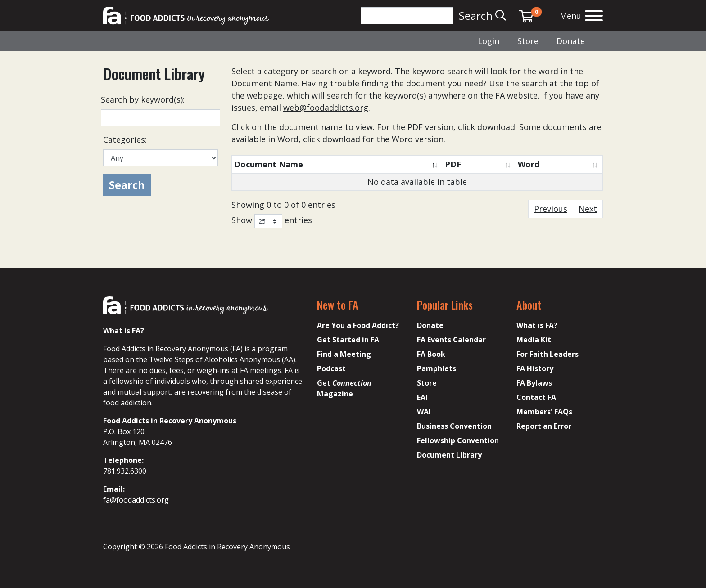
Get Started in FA (348, 340)
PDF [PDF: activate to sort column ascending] (453, 164)
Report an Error (544, 426)
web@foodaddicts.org (326, 108)
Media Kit (534, 340)
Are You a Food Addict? (358, 325)
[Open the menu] (594, 17)
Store (528, 41)
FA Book (431, 354)
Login (489, 41)
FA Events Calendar (451, 340)
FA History (535, 368)
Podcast (331, 368)
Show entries (272, 221)
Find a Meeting (344, 354)
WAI (424, 412)
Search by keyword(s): (143, 99)
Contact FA (536, 397)
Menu (570, 16)
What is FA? (537, 325)
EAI (422, 397)
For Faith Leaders (548, 354)
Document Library (449, 455)
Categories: (125, 139)
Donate (571, 41)
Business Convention (454, 426)
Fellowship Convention (458, 440)
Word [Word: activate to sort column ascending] (529, 164)
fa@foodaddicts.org (136, 500)
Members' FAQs (544, 412)
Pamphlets (437, 368)
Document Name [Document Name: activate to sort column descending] (269, 164)
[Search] (407, 16)
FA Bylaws (534, 383)
